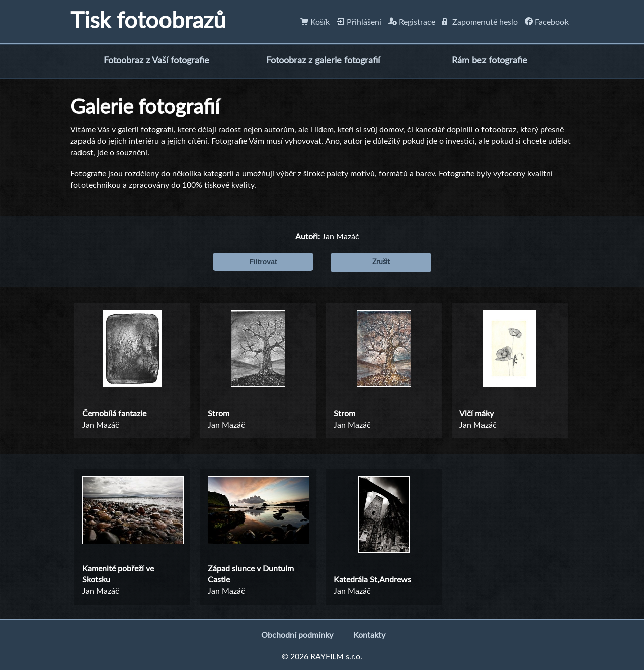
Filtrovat (263, 262)
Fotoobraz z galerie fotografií (323, 61)
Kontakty (369, 635)
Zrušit (381, 262)
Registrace (412, 22)
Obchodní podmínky (297, 635)
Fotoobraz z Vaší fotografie (156, 61)
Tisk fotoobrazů (148, 21)
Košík (315, 22)
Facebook (547, 22)
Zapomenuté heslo (480, 22)
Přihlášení (359, 22)
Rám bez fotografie (490, 61)
